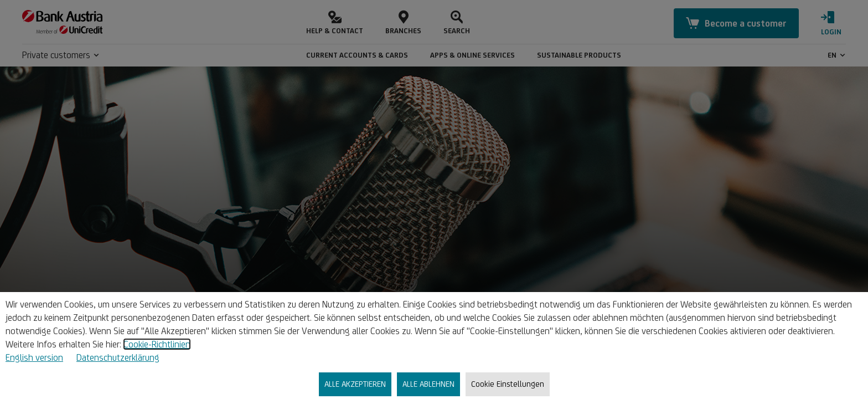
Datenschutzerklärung (118, 357)
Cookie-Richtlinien (157, 344)
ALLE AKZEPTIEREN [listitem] (355, 384)
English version (34, 357)
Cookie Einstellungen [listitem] (508, 384)
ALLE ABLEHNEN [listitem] (428, 384)
